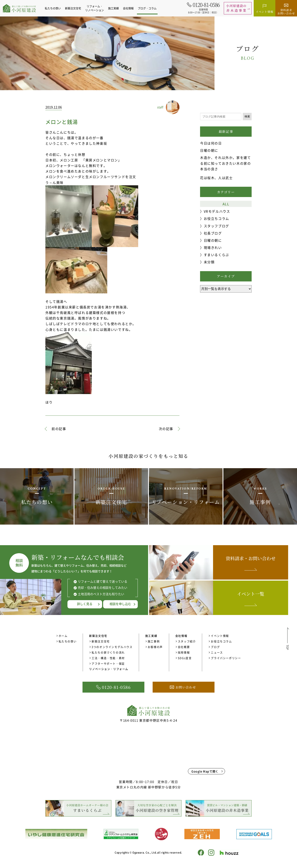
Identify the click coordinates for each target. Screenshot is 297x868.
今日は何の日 (211, 143)
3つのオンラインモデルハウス (112, 647)
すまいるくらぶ (216, 255)
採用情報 (184, 652)
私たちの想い (55, 8)
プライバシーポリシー (226, 658)
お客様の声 (155, 647)
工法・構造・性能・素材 (108, 658)
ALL (226, 204)
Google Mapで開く (205, 771)
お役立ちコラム (216, 218)
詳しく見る (85, 604)
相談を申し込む (120, 604)
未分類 (209, 262)
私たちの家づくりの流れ (108, 652)
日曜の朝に (209, 150)
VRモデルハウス (217, 211)
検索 (247, 116)
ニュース (217, 652)
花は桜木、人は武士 (216, 178)
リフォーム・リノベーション (97, 8)
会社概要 (184, 647)
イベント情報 (220, 636)
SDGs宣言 (185, 658)
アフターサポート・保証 (108, 663)
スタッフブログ (216, 226)
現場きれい (213, 247)
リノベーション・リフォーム (109, 669)
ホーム (63, 636)
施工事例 (154, 641)
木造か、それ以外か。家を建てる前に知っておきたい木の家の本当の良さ (225, 163)
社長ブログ (213, 233)
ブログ (215, 647)
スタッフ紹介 (187, 641)
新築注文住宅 (101, 641)
